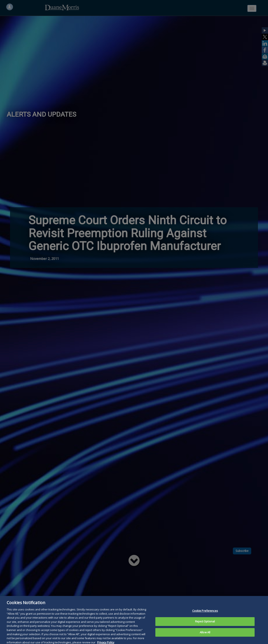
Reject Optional (205, 627)
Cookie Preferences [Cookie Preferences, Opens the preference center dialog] (205, 616)
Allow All (205, 637)
